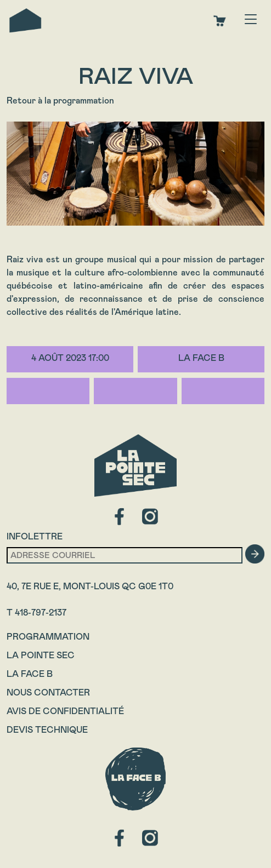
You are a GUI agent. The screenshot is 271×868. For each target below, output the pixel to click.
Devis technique (47, 730)
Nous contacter (48, 692)
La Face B (30, 674)
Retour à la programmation (60, 100)
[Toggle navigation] (251, 20)
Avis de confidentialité (65, 711)
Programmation (48, 637)
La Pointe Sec (41, 655)
